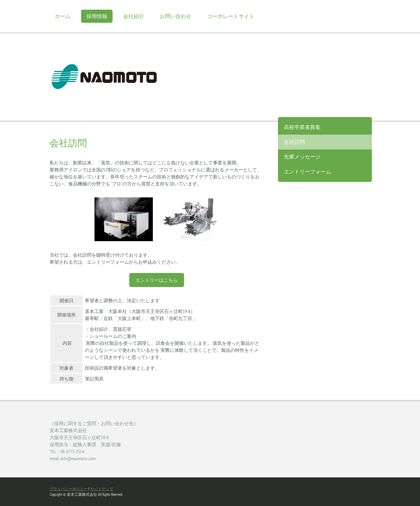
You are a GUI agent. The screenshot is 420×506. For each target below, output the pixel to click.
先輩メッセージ (302, 157)
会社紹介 (134, 16)
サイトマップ (101, 489)
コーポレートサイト (231, 16)
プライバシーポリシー (69, 489)
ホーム (63, 16)
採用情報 (97, 16)
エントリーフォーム (307, 172)
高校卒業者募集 (302, 127)
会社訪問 (294, 142)
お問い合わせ (176, 16)
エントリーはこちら (157, 280)
